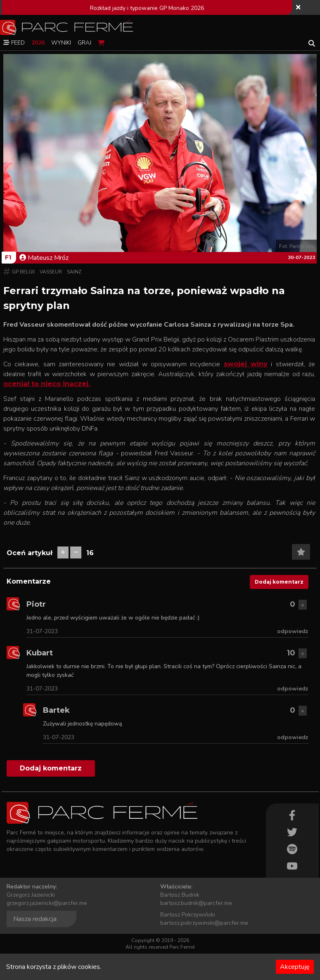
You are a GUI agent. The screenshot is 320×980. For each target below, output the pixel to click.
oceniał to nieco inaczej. (47, 384)
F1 (8, 257)
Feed (14, 43)
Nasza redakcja (35, 919)
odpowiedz (293, 631)
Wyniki (61, 43)
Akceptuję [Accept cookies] (295, 967)
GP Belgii (23, 272)
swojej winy (246, 364)
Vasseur (51, 272)
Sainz (74, 272)
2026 (38, 43)
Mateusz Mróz (44, 258)
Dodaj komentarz (279, 582)
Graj (84, 43)
